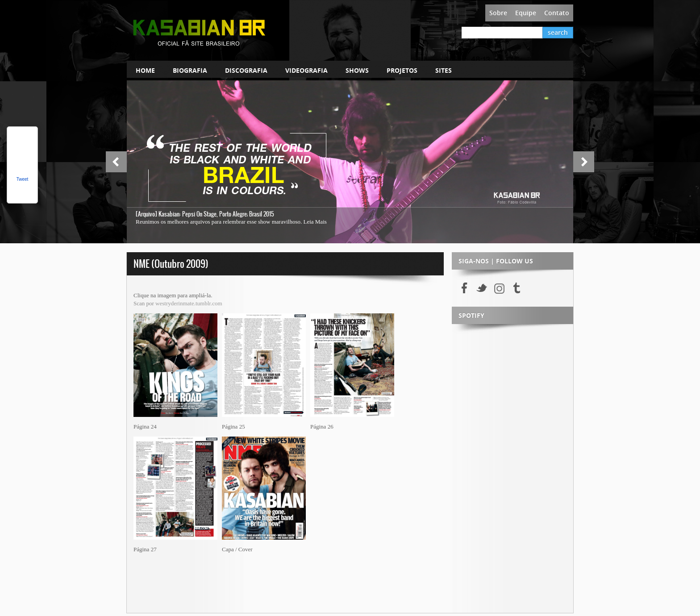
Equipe (526, 13)
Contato (557, 13)
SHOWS (357, 70)
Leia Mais (315, 222)
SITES (444, 70)
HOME (145, 70)
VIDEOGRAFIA (306, 70)
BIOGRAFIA (190, 70)
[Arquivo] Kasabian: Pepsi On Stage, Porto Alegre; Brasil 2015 (205, 214)
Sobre (498, 13)
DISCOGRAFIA (246, 70)
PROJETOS (402, 70)
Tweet (23, 179)
